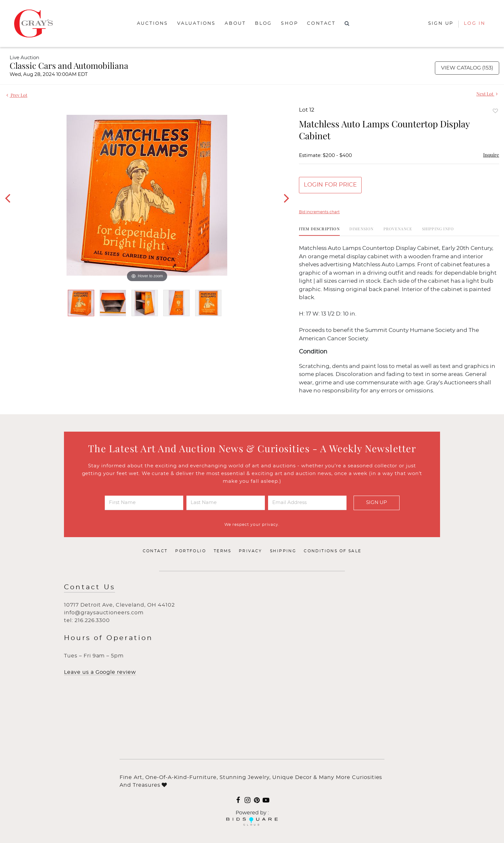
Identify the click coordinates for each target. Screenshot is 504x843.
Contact (321, 23)
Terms (222, 551)
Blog (263, 23)
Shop (289, 23)
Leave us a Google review (100, 672)
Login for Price (330, 185)
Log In (475, 23)
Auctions (153, 23)
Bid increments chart (319, 212)
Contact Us (90, 587)
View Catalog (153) (467, 68)
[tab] (319, 231)
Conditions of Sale (333, 551)
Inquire (491, 155)
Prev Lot (17, 95)
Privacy (251, 551)
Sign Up (377, 503)
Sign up (441, 23)
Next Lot (487, 94)
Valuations (196, 23)
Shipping (283, 551)
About (235, 23)
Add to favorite (495, 111)
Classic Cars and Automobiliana (69, 65)
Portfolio (191, 551)
